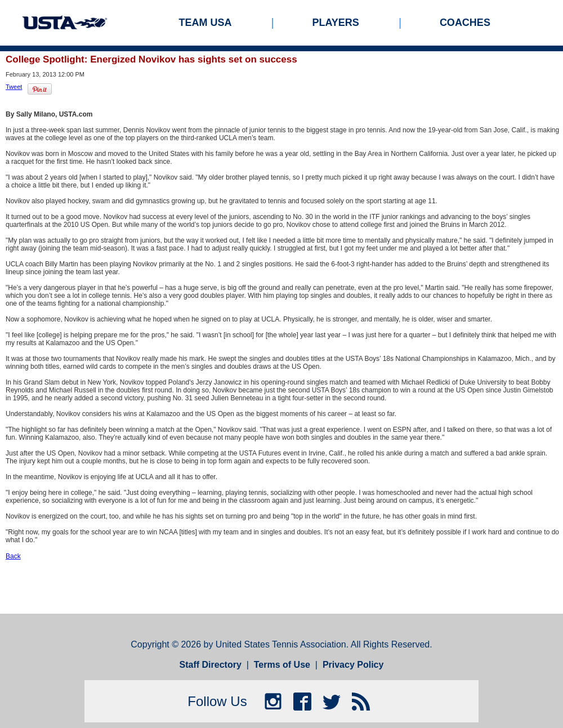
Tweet (14, 87)
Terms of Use (282, 665)
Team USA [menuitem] (205, 23)
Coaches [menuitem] (465, 23)
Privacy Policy (353, 665)
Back (13, 556)
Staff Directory (211, 665)
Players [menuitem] (336, 23)
